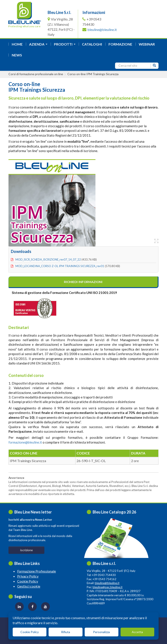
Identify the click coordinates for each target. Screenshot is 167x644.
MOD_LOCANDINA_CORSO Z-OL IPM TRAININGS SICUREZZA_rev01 (60, 266)
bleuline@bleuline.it (102, 30)
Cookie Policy (28, 581)
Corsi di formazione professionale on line (36, 74)
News (17, 55)
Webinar (147, 44)
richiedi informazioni (83, 282)
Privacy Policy (28, 576)
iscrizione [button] (27, 550)
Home (17, 44)
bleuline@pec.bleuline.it (108, 587)
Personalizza (101, 632)
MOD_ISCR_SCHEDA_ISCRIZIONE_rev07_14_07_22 (48, 259)
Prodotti (66, 45)
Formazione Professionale (37, 571)
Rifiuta (66, 632)
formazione (120, 44)
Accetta (137, 632)
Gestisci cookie (29, 586)
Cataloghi (92, 44)
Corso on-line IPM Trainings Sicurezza (93, 74)
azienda (39, 45)
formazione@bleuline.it (25, 442)
